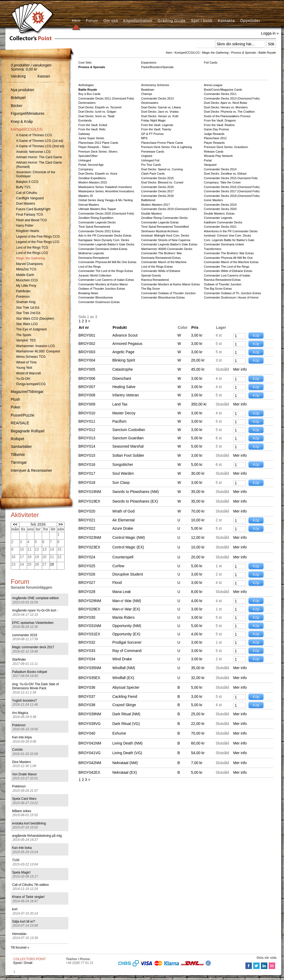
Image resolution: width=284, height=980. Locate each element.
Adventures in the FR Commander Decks (231, 231)
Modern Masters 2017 (156, 205)
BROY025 (87, 566)
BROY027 (87, 583)
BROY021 (87, 520)
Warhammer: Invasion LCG (35, 346)
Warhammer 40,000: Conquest (38, 351)
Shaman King (26, 302)
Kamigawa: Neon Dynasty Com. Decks (104, 240)
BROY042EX (89, 772)
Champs (147, 94)
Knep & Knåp (22, 121)
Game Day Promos (216, 129)
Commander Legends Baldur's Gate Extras (169, 244)
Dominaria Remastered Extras (161, 258)
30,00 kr (198, 473)
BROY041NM (90, 743)
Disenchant (122, 378)
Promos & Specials (243, 53)
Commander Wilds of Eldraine (161, 271)
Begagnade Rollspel (27, 431)
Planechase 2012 (215, 138)
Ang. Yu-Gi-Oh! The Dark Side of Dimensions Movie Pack (35, 686)
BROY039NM (90, 714)
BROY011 (87, 421)
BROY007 (87, 387)
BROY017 (87, 473)
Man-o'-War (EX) (126, 609)
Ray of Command (127, 651)
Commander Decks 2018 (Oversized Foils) (232, 196)
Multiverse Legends (91, 253)
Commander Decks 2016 (158, 187)
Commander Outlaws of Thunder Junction (168, 293)
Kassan (44, 76)
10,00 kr (198, 520)
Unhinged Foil (150, 160)
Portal (208, 160)
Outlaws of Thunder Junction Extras (102, 289)
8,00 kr (197, 592)
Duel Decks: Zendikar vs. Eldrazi (225, 174)
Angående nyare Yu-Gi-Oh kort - (35, 610)
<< (15, 524)
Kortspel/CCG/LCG (27, 129)
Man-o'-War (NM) (127, 601)
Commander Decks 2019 (220, 205)
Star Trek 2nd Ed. (29, 313)
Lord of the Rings (90, 267)
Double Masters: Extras (219, 213)
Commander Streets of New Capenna (166, 240)
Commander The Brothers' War (162, 253)
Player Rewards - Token (94, 147)
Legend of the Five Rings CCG (38, 237)
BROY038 (87, 705)
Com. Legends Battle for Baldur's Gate (229, 240)
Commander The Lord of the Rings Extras (106, 271)
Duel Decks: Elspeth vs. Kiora (98, 174)
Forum (92, 21)
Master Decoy (124, 413)
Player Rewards (214, 143)
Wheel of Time (26, 362)
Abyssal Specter (126, 687)
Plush (15, 399)
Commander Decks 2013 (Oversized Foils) (232, 98)
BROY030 (87, 617)
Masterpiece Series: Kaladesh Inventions (105, 187)
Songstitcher (123, 465)
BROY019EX (89, 501)
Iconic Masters (213, 200)
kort (15, 909)
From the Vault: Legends (157, 125)
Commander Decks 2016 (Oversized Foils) (232, 187)
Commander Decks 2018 (158, 196)
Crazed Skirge (124, 705)
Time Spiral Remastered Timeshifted (165, 227)
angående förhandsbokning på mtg (37, 836)
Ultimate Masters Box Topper (97, 209)
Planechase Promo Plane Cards (162, 143)
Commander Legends (218, 218)
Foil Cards (211, 62)
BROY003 (87, 352)
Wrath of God (123, 511)
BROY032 (87, 642)
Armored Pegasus (127, 344)
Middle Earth (25, 275)
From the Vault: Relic (92, 129)
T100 (16, 860)
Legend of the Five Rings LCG (38, 242)
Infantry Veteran (126, 395)
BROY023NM (90, 537)
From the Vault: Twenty (156, 129)
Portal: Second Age (91, 165)
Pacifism (119, 421)
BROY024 (87, 557)
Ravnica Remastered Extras (222, 280)
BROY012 (87, 430)
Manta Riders (123, 617)
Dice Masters (21, 762)
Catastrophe (122, 369)
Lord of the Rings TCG (32, 248)
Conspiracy (86, 169)
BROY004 (87, 360)
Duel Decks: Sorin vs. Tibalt (97, 116)
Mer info (240, 369)
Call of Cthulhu (27, 193)
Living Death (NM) (127, 743)
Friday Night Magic (154, 120)
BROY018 (87, 482)
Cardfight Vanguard (30, 198)
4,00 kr (197, 601)
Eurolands (85, 120)
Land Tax (120, 404)
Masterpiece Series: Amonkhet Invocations (106, 191)
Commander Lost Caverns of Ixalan (227, 275)
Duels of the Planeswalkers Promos (227, 116)
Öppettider (250, 21)
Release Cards (214, 152)
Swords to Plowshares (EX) (135, 501)
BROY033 (87, 651)
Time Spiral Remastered (94, 227)
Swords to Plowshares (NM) (136, 492)
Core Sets (85, 62)
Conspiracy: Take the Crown (222, 182)
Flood (117, 583)
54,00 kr (198, 753)
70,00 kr (198, 511)
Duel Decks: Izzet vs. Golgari (97, 112)
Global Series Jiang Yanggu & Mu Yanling (106, 200)
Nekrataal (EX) (125, 772)
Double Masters (152, 213)
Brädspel (18, 98)
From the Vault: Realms (219, 125)
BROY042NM (90, 763)
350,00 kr (199, 404)
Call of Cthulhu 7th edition (30, 885)
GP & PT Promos (152, 134)
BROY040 (87, 733)
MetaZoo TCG (26, 269)
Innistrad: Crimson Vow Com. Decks (227, 235)
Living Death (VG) (127, 753)
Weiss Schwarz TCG (31, 357)
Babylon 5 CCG (27, 182)
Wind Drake (122, 659)
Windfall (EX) (123, 678)
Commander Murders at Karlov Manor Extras (171, 284)
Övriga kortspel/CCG (31, 384)
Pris (195, 327)
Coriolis (17, 750)
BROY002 (87, 344)
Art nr (84, 327)
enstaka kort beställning (29, 823)
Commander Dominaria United (224, 244)
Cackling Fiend (125, 697)
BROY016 (87, 465)
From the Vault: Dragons (220, 120)
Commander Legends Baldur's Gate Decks (106, 244)
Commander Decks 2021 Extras (99, 231)
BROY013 (87, 438)
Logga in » (270, 33)
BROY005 (87, 369)
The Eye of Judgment (31, 329)
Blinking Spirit (124, 360)
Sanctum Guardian (128, 438)
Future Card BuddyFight (33, 209)
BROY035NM (90, 668)
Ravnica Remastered (155, 280)
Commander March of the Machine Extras (231, 262)
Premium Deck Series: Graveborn (226, 147)
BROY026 (87, 574)
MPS (144, 138)
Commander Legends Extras (160, 222)
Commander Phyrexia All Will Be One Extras (107, 262)
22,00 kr (198, 724)
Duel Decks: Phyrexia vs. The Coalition (229, 112)
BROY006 (87, 378)
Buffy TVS (23, 187)
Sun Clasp (121, 482)
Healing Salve (124, 387)
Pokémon (23, 297)
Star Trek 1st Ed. (28, 308)
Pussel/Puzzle (23, 415)
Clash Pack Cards (153, 174)
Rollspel (17, 439)
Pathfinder (23, 291)
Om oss (111, 21)
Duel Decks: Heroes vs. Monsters (226, 107)
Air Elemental (123, 520)
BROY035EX (89, 678)
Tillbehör (18, 455)
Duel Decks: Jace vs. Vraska (160, 112)
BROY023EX (89, 547)
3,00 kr (197, 335)
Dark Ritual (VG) (126, 724)
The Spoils (24, 335)
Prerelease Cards (153, 152)
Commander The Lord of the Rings (227, 267)
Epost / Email (23, 963)
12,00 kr (198, 537)
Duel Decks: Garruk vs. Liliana (161, 107)
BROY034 (87, 659)
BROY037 (87, 697)
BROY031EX (89, 634)
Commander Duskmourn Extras (99, 302)
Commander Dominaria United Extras (103, 249)
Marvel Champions (29, 264)
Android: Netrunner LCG (33, 152)
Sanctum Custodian (129, 430)
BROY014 (87, 446)
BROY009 (87, 404)
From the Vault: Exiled (93, 125)
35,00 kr (198, 492)
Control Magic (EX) (128, 547)
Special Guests (151, 275)
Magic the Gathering (31, 258)
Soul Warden (123, 473)
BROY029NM (90, 601)
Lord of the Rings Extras (157, 267)
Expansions (149, 62)
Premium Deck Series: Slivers (98, 152)
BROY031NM (90, 626)
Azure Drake (123, 528)
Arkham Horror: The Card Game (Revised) (39, 165)
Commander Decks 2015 (158, 178)
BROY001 (87, 335)
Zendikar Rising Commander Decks (165, 218)
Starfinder (19, 660)
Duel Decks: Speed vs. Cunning (162, 169)
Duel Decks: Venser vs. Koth (160, 116)
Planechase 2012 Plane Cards (98, 143)
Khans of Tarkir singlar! (28, 897)
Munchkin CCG (27, 280)
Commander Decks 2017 (158, 191)
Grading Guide (172, 21)
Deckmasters (87, 103)
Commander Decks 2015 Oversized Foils (231, 178)
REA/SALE (20, 423)
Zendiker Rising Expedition (96, 218)
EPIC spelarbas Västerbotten (33, 623)
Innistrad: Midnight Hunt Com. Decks (165, 235)
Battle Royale (267, 53)
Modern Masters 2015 (93, 182)
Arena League (213, 85)
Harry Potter (25, 226)
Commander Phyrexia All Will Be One (228, 258)
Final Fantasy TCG (29, 215)
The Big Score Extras (218, 289)
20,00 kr (198, 360)
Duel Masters (26, 204)
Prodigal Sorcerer (127, 642)
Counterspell (123, 557)
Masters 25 (86, 196)
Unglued (147, 156)
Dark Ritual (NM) (126, 714)
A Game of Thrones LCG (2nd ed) (40, 146)
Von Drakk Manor (25, 774)
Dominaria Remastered (94, 258)
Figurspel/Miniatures (28, 113)
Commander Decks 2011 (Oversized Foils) (106, 98)
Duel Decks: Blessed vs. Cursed (162, 182)
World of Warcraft (29, 373)
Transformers (213, 249)
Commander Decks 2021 (220, 227)
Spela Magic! (21, 872)
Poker (16, 407)
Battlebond (148, 200)
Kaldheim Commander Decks (223, 222)
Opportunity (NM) (127, 626)
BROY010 (87, 413)
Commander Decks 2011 (220, 94)
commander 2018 (25, 635)
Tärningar (19, 462)
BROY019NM (90, 492)
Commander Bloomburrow (96, 297)
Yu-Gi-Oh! (23, 379)
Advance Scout (125, 335)
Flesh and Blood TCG (31, 220)
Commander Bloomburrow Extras (163, 297)
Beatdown (148, 90)
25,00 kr (198, 714)
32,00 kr (198, 678)
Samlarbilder (21, 447)
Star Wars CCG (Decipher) (35, 319)
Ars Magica (20, 713)
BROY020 (87, 511)
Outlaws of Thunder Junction (223, 284)
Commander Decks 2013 (158, 98)
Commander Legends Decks (97, 222)
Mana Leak (122, 592)
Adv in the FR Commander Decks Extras (105, 235)
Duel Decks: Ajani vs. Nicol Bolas (225, 103)
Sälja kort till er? (23, 922)
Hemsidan (19, 934)
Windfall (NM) (124, 668)
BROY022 (87, 528)
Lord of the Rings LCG (32, 253)
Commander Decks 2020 (220, 209)
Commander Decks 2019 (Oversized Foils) (169, 209)
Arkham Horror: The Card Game (39, 157)
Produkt (120, 327)
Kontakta (226, 21)
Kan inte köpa (22, 737)
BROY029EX (89, 609)
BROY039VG (90, 724)
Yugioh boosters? (25, 701)
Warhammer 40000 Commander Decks (167, 249)
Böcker (17, 106)
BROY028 (87, 592)
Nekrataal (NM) (125, 763)
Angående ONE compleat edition (35, 598)
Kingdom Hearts (28, 231)
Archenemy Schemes (155, 85)
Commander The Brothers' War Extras (229, 253)
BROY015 (87, 455)
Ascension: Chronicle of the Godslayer (36, 174)
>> (61, 524)
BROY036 (87, 687)
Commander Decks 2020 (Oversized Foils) (106, 213)
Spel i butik (202, 21)
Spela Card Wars (24, 799)
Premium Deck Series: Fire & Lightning (167, 147)
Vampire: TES (26, 340)
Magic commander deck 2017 (33, 647)
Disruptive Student (128, 574)
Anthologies (86, 85)
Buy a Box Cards (90, 94)
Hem (76, 21)
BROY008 (87, 395)
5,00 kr (197, 438)
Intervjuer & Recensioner (31, 470)
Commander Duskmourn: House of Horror (231, 297)
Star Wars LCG (27, 324)
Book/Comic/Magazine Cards (223, 90)
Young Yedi (24, 368)
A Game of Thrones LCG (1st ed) (40, 141)
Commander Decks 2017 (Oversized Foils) (232, 191)
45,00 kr (198, 369)
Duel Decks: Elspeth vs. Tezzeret (100, 107)
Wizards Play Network (218, 156)
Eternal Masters (89, 205)
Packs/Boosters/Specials (157, 67)
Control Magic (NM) (128, 537)
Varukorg (18, 76)
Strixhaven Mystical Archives (160, 231)
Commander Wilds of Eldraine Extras (228, 271)
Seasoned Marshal (128, 446)
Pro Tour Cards (151, 165)
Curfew (118, 566)
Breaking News (88, 293)
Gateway (84, 134)
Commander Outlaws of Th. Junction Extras (232, 293)
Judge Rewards (214, 134)
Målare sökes (22, 811)
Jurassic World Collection (95, 275)
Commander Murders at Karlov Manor (103, 284)
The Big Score (151, 289)
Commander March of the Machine (164, 262)
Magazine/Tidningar (27, 392)
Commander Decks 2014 (220, 169)
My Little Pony (26, 286)
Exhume (119, 733)
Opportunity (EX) (126, 634)
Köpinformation (138, 21)
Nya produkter (23, 90)
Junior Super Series (91, 138)
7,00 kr (197, 763)
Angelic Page (123, 352)
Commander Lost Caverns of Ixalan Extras (106, 280)
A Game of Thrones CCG (34, 135)
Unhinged (85, 160)
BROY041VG (90, 753)
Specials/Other (88, 156)
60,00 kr (198, 743)
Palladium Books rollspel (30, 672)
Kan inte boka (22, 848)
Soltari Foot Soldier (128, 455)
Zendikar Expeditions (92, 178)
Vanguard (210, 165)
